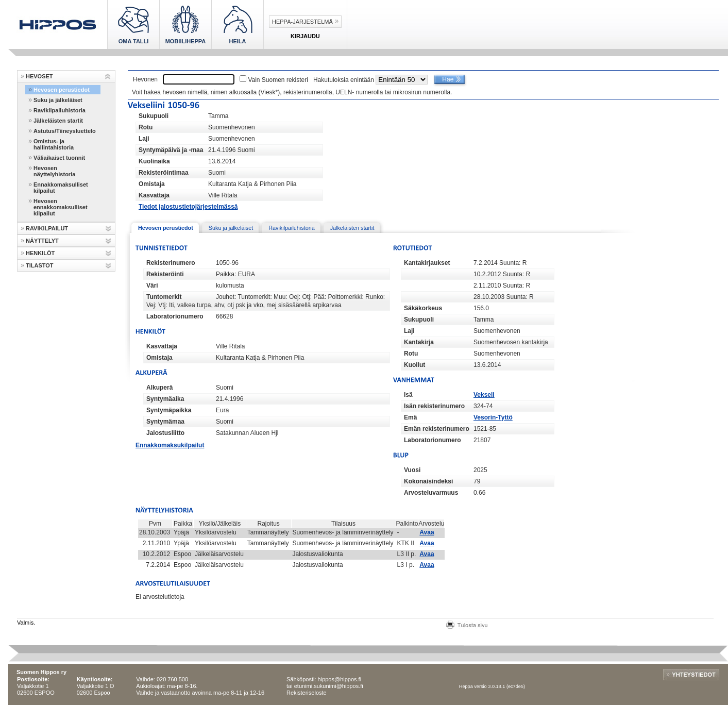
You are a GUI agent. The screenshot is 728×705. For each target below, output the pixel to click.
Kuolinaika (154, 161)
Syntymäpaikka (169, 410)
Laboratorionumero (175, 316)
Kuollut (414, 365)
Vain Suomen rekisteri (278, 80)
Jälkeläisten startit (58, 121)
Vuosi (412, 470)
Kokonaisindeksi (428, 481)
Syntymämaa (165, 422)
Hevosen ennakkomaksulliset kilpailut (61, 207)
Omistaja (152, 184)
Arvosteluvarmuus (431, 493)
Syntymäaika (165, 399)
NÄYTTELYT (42, 241)
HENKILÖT (40, 253)
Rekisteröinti (165, 274)
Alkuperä (159, 388)
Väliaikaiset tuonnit (59, 158)
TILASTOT (40, 265)
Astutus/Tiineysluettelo (65, 131)
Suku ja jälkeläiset (58, 100)
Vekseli (484, 395)
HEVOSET (39, 76)
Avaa (427, 532)
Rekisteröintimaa (164, 173)
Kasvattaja (154, 195)
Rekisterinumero (171, 263)
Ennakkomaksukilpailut (170, 445)
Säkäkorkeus (423, 308)
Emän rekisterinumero (437, 429)
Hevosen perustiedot (62, 90)
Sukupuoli (154, 116)
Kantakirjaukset (427, 263)
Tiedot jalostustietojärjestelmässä (188, 207)
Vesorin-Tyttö (493, 417)
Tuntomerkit (164, 297)
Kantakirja (419, 342)
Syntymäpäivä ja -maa (171, 150)
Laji (144, 139)
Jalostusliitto (165, 433)
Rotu (146, 127)
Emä (410, 417)
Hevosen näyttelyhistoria (54, 171)
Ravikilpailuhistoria (60, 110)
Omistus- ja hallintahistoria (54, 144)
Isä (408, 395)
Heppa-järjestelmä (302, 22)
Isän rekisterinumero (434, 406)
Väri (152, 286)
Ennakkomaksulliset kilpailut (61, 188)
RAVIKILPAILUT (47, 228)
